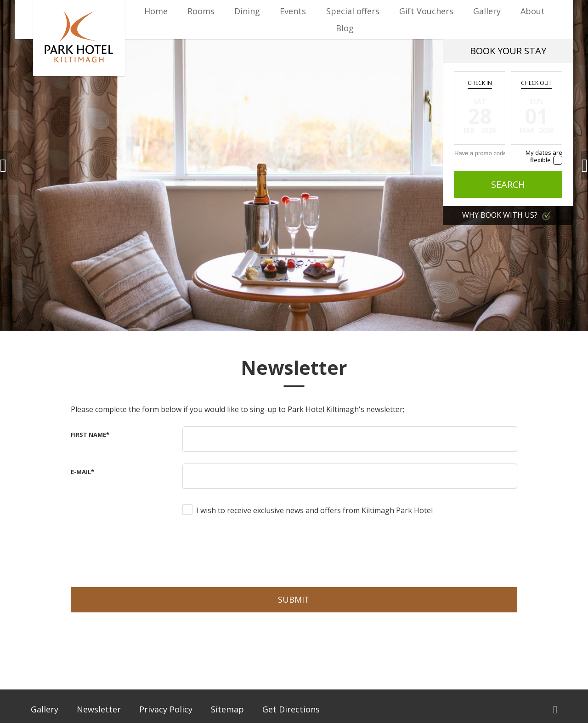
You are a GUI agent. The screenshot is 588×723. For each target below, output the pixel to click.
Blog (345, 28)
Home (156, 11)
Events (293, 11)
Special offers (353, 11)
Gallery (487, 11)
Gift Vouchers (426, 11)
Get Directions (291, 709)
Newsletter (99, 709)
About (533, 11)
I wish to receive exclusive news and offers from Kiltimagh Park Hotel (314, 510)
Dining (247, 11)
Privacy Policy (166, 709)
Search (508, 184)
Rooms (201, 11)
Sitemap (227, 709)
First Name (90, 435)
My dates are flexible (544, 156)
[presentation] (252, 550)
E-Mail (82, 472)
